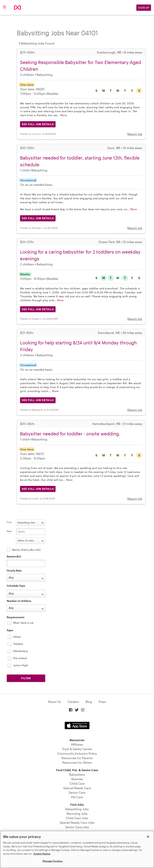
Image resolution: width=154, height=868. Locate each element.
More (64, 115)
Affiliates (77, 744)
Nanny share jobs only (26, 550)
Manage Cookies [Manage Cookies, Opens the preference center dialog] (53, 861)
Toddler (18, 644)
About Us (54, 702)
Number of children (19, 601)
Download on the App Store (77, 725)
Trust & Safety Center (77, 749)
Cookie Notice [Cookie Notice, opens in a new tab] (42, 854)
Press (102, 702)
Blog (89, 702)
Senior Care (77, 792)
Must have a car (24, 623)
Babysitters (77, 774)
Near (9, 531)
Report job (135, 134)
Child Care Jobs (77, 818)
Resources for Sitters (77, 762)
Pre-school (20, 658)
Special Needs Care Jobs (77, 822)
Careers (73, 702)
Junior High (21, 665)
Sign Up (144, 8)
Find (9, 522)
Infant (17, 637)
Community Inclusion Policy (77, 753)
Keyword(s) (14, 556)
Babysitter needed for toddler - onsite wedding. (70, 434)
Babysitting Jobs (77, 809)
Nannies (77, 779)
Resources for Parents (77, 758)
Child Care (77, 783)
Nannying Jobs (77, 813)
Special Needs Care (77, 788)
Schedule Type (16, 586)
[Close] (148, 837)
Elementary (21, 651)
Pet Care (77, 797)
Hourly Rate (14, 570)
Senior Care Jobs (77, 827)
